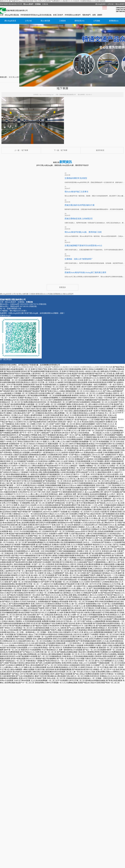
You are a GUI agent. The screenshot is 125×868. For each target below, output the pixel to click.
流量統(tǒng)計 (5, 316)
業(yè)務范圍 (45, 21)
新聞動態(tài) (114, 21)
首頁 (10, 77)
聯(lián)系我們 (120, 4)
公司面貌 (97, 21)
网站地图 (109, 367)
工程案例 (62, 21)
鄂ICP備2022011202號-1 (18, 311)
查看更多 (62, 287)
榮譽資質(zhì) (79, 21)
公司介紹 (111, 4)
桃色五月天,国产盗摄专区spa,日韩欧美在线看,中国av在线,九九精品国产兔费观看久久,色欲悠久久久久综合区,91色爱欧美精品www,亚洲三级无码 (53, 1)
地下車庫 (25, 150)
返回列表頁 (100, 150)
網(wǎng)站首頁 (100, 4)
